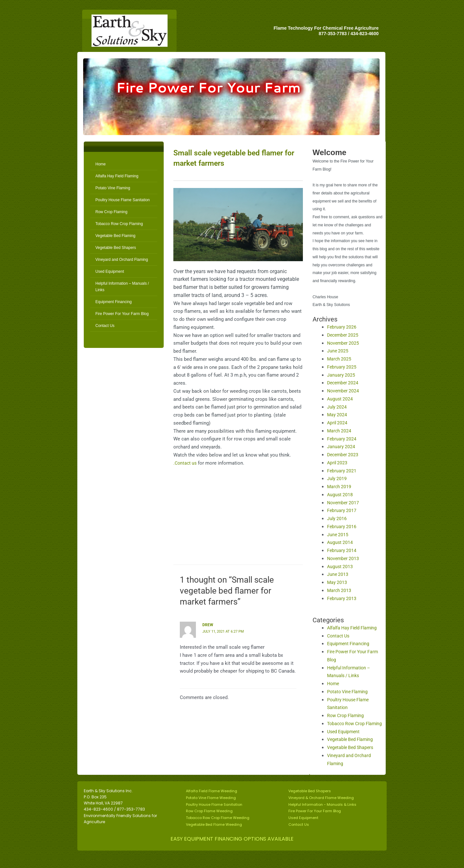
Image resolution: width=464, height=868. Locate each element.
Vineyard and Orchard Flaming (122, 260)
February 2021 (342, 471)
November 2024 (344, 391)
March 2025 (340, 359)
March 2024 (340, 431)
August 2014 (340, 542)
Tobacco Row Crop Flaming (119, 224)
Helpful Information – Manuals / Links (122, 287)
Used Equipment (110, 271)
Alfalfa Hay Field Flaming (117, 176)
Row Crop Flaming (111, 212)
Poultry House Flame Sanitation (123, 200)
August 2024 (340, 399)
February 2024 (342, 439)
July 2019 (337, 478)
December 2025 (344, 335)
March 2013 (340, 590)
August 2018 (340, 495)
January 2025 (341, 375)
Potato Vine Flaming (113, 188)
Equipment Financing (114, 302)
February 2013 (342, 598)
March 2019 (340, 487)
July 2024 (337, 407)
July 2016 (337, 518)
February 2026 (342, 327)
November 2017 (344, 503)
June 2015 (338, 535)
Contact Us (105, 326)
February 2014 (342, 550)
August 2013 (340, 567)
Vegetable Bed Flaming (115, 236)
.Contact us (186, 463)
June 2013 (338, 574)
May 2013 (337, 582)
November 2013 (344, 558)
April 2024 (338, 423)
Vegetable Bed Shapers (116, 248)
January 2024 (341, 447)
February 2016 (342, 527)
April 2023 (338, 463)
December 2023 (344, 455)
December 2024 (344, 383)
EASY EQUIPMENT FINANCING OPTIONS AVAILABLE (232, 847)
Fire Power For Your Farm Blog (122, 314)
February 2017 (342, 510)
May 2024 (337, 415)
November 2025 (344, 343)
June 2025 (338, 351)
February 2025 (342, 367)
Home (101, 164)
